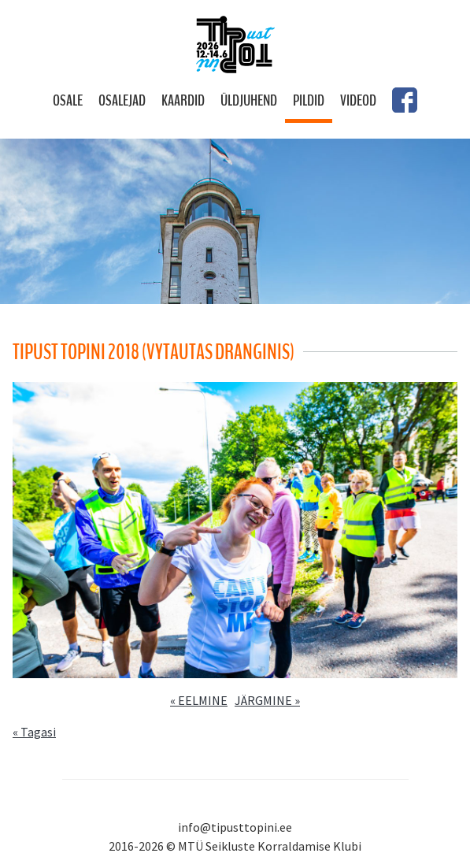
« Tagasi (34, 732)
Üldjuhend (249, 100)
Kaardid (183, 100)
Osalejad (122, 100)
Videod (358, 100)
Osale (68, 100)
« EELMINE (199, 700)
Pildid (309, 100)
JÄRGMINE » (267, 700)
